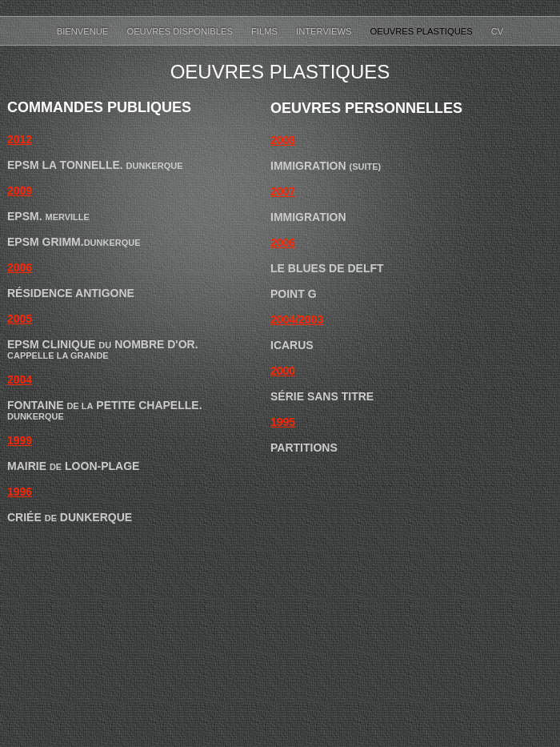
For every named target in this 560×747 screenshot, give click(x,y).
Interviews (325, 31)
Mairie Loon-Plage (73, 466)
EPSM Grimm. (74, 242)
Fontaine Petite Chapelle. (105, 410)
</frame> (436, 488)
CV (498, 31)
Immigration (326, 166)
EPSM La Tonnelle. (95, 165)
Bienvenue (84, 31)
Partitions (304, 448)
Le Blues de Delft (327, 268)
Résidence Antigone (71, 293)
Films (266, 31)
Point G (294, 294)
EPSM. (48, 216)
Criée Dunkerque (70, 517)
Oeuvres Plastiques (423, 31)
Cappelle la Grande (58, 355)
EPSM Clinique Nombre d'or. (103, 344)
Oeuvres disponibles (181, 31)
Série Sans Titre (322, 396)
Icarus (292, 345)
